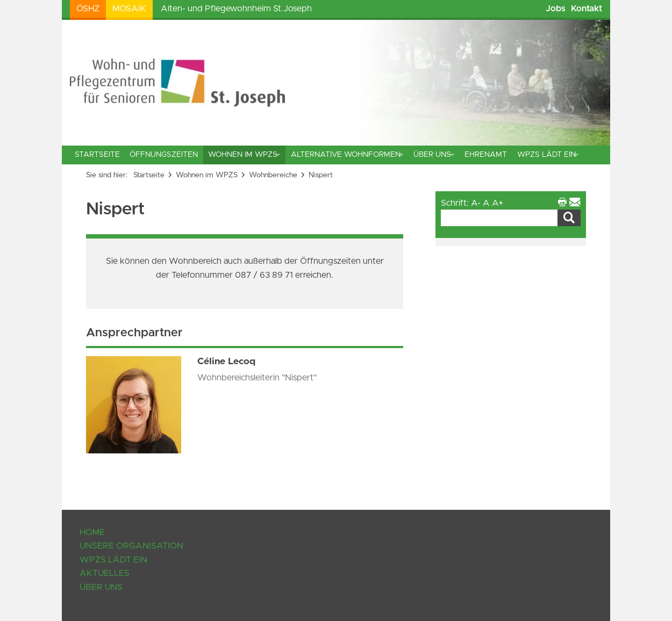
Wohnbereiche (273, 175)
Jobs (556, 9)
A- (476, 203)
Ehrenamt (486, 155)
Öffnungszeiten (164, 155)
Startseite (97, 155)
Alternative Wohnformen (346, 155)
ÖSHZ (88, 9)
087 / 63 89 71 (265, 275)
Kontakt (587, 9)
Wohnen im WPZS (243, 155)
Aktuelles (105, 573)
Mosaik (129, 9)
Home (92, 532)
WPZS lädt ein (546, 155)
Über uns (432, 155)
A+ (498, 203)
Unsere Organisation (131, 546)
